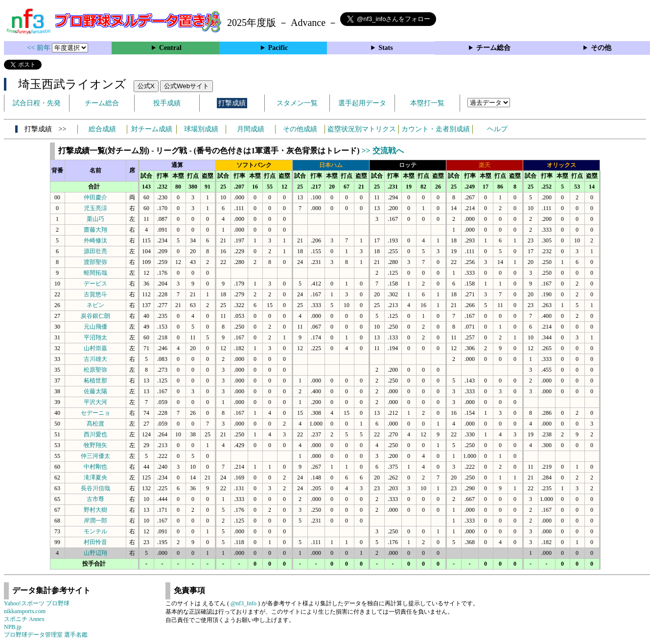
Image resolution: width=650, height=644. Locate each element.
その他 (601, 48)
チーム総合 (493, 48)
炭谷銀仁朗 (95, 316)
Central (170, 48)
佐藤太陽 (95, 391)
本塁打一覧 (427, 103)
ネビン (95, 305)
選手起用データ (362, 103)
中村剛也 (95, 467)
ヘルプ (497, 129)
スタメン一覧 (297, 103)
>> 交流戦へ (382, 151)
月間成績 (251, 129)
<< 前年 (40, 48)
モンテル (95, 531)
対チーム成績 (152, 129)
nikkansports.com (25, 611)
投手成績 (167, 103)
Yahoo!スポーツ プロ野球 (37, 603)
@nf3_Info (244, 603)
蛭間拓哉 (95, 273)
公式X (146, 86)
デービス (95, 284)
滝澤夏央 (95, 477)
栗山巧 (95, 219)
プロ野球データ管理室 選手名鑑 (46, 635)
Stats (386, 48)
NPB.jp (13, 627)
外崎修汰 (95, 240)
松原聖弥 (95, 370)
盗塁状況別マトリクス (362, 129)
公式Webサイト (186, 86)
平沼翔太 (95, 337)
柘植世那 (95, 381)
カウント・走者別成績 (436, 129)
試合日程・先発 (37, 103)
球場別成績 (201, 129)
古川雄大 (95, 359)
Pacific (278, 48)
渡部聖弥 (95, 262)
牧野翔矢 (95, 445)
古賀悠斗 (95, 294)
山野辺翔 (95, 553)
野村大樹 (95, 510)
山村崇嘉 (95, 348)
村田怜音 (95, 542)
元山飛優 (95, 327)
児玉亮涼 (95, 208)
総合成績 (102, 129)
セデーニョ (95, 413)
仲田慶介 (95, 197)
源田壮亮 (95, 251)
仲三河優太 (95, 456)
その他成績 (300, 129)
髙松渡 (95, 424)
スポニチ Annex (24, 619)
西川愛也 (95, 434)
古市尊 (95, 499)
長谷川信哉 (95, 488)
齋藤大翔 (95, 230)
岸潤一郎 (95, 521)
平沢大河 (95, 402)
